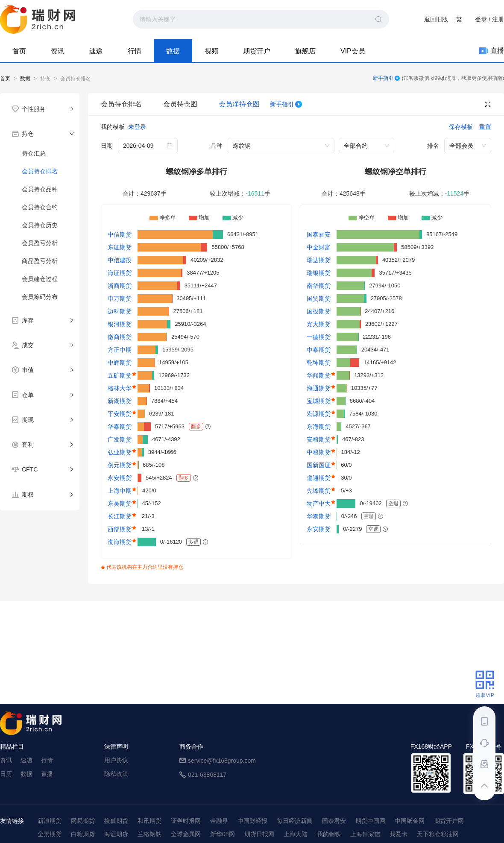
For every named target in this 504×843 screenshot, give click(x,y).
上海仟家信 (365, 834)
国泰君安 (334, 821)
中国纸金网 (410, 821)
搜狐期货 (116, 821)
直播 (491, 51)
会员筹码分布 (40, 297)
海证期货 (116, 834)
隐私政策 (116, 774)
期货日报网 (259, 834)
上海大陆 (296, 834)
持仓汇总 (34, 153)
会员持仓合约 (40, 207)
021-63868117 (207, 775)
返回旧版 (436, 19)
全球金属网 (186, 834)
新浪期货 (50, 821)
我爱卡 (399, 834)
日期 (107, 146)
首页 (19, 51)
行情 (135, 51)
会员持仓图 (180, 104)
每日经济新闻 (295, 821)
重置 (485, 127)
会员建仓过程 (40, 279)
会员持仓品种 (40, 189)
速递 (96, 51)
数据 (173, 51)
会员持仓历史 (40, 225)
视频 (211, 51)
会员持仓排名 (121, 104)
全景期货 (50, 834)
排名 (433, 146)
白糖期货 (83, 834)
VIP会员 (353, 51)
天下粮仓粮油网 (438, 834)
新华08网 (223, 834)
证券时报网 (186, 821)
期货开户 (257, 51)
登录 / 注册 (489, 19)
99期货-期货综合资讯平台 (38, 19)
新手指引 (386, 78)
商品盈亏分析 (40, 261)
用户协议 (116, 760)
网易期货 (83, 821)
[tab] (40, 109)
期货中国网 (370, 821)
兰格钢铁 (149, 834)
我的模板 (113, 127)
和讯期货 (149, 821)
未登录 (137, 127)
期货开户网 (449, 821)
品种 (217, 146)
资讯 (58, 51)
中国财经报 (252, 821)
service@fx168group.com (222, 761)
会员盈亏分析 (40, 243)
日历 (6, 774)
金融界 (219, 821)
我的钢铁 (329, 834)
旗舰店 (305, 51)
